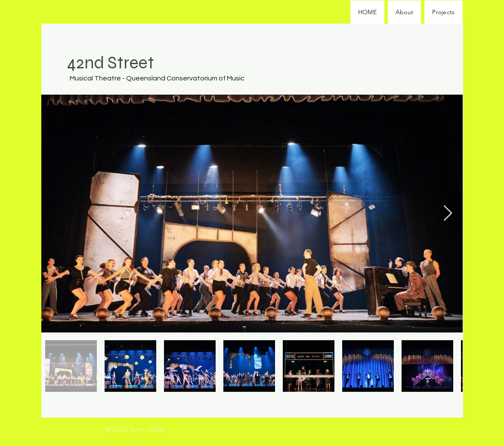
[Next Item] (448, 214)
